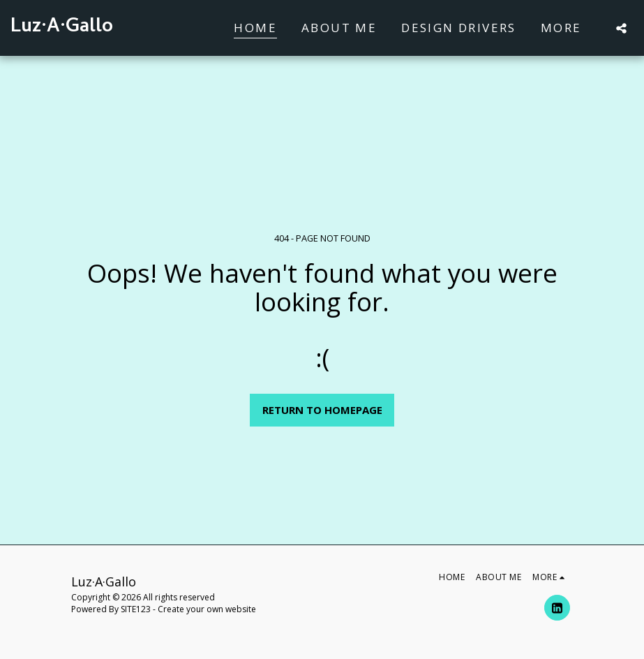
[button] (621, 28)
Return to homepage (322, 410)
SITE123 (136, 609)
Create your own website (207, 609)
